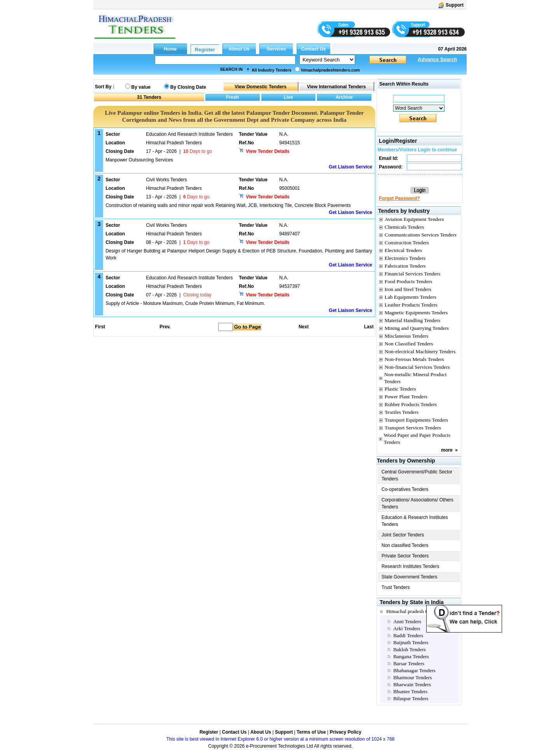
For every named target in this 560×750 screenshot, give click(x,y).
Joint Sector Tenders (403, 535)
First (100, 327)
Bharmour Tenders (412, 677)
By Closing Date (188, 87)
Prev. (165, 327)
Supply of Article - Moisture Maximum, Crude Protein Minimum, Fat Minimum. (185, 303)
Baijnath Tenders (411, 642)
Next (304, 327)
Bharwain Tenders (412, 684)
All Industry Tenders (271, 70)
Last (369, 327)
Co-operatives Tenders (405, 489)
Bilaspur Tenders (411, 698)
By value (141, 87)
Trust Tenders (396, 587)
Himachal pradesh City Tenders (419, 611)
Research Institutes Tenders (410, 566)
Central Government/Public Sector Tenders (417, 475)
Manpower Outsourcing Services (139, 160)
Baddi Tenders (408, 635)
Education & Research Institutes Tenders (415, 521)
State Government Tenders (409, 577)
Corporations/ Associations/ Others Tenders (417, 503)
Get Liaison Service (351, 167)
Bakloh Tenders (409, 649)
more (447, 450)
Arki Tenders (407, 628)
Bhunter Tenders (410, 691)
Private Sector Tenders (405, 556)
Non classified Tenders (405, 545)
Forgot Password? (399, 198)
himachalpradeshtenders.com (330, 70)
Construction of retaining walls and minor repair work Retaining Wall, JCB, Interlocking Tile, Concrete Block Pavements (228, 205)
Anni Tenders (407, 621)
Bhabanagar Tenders (414, 670)
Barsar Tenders (409, 663)
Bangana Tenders (411, 656)
